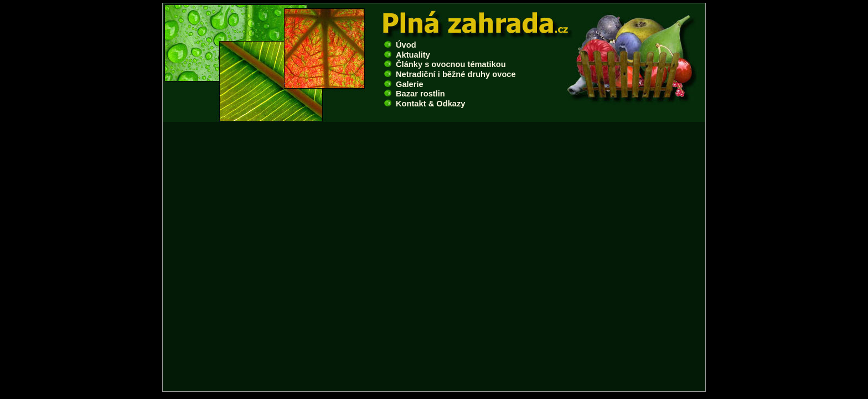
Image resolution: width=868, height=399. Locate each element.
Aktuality (407, 55)
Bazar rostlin (415, 94)
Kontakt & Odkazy (425, 104)
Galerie (404, 84)
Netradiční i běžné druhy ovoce (450, 74)
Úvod (400, 45)
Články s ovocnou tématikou (445, 64)
